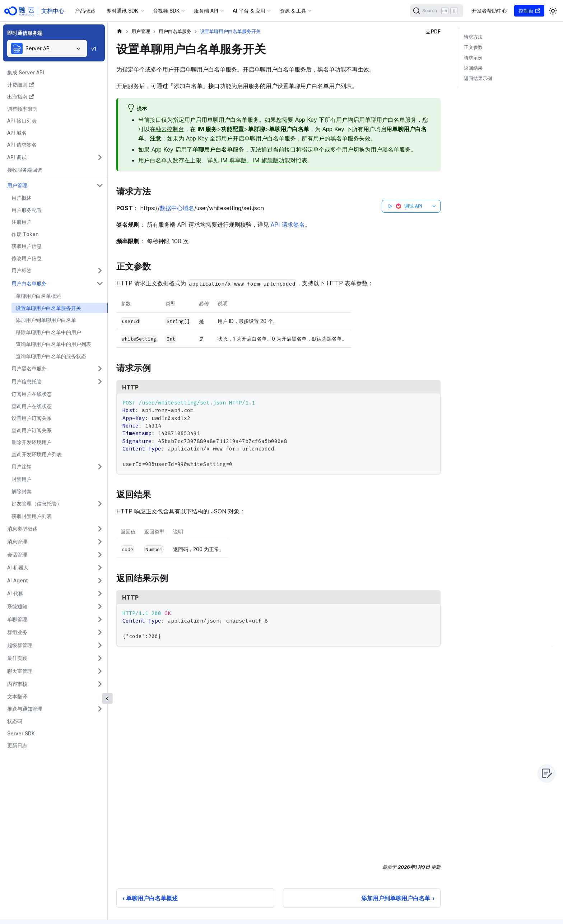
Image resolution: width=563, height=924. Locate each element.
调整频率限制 (22, 109)
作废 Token (25, 234)
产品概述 (85, 11)
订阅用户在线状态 (32, 394)
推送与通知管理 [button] (25, 709)
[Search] (437, 11)
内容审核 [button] (17, 684)
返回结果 (473, 68)
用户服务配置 (27, 210)
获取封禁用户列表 (32, 516)
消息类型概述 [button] (22, 529)
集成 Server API (26, 72)
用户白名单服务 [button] (29, 283)
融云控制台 (170, 129)
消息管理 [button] (17, 542)
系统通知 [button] (17, 606)
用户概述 (22, 198)
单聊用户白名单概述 (38, 296)
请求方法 (473, 37)
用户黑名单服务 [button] (29, 368)
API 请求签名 (22, 145)
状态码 (15, 721)
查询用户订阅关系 (32, 430)
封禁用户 (22, 479)
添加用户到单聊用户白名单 (46, 320)
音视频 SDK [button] (166, 11)
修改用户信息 (27, 258)
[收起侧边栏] (107, 698)
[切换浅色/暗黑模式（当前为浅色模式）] (553, 11)
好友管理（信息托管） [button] (37, 503)
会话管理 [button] (17, 555)
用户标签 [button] (22, 270)
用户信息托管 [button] (27, 381)
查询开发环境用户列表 (37, 454)
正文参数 (473, 47)
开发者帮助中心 (489, 11)
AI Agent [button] (18, 580)
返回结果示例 (478, 78)
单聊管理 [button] (17, 619)
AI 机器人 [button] (18, 567)
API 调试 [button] (17, 157)
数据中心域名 (177, 208)
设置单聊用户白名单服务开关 (48, 308)
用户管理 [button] (17, 185)
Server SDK (21, 733)
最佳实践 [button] (17, 658)
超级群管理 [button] (20, 645)
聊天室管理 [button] (20, 671)
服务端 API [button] (206, 11)
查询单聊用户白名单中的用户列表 (53, 344)
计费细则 (20, 85)
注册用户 (22, 222)
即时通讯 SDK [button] (122, 11)
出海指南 (20, 96)
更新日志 (17, 745)
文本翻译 (17, 696)
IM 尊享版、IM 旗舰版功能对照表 (264, 160)
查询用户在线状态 (32, 406)
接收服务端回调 (25, 170)
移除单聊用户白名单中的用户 (48, 332)
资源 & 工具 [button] (293, 11)
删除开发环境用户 (32, 442)
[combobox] (47, 48)
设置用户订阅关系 (32, 418)
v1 (94, 49)
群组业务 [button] (17, 632)
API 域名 (17, 133)
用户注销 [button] (22, 466)
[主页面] (120, 31)
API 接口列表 (22, 121)
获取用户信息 (27, 246)
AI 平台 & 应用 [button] (249, 11)
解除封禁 (22, 491)
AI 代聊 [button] (15, 593)
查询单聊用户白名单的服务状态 (51, 356)
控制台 (529, 11)
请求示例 (473, 58)
